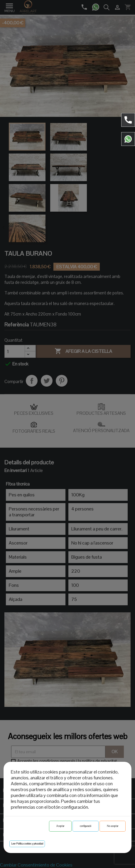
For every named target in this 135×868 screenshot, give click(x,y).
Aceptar (60, 826)
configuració (86, 826)
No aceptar (113, 826)
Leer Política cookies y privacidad (27, 844)
